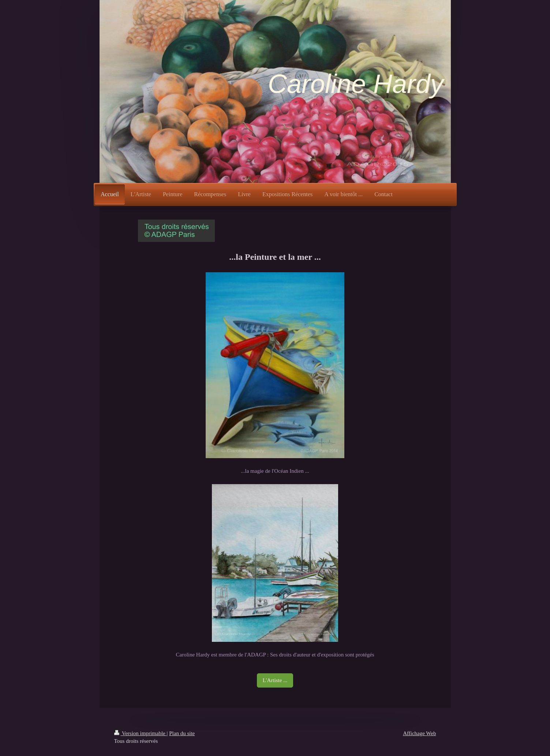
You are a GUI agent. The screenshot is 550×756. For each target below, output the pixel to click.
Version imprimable (141, 733)
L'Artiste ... (275, 680)
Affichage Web (419, 733)
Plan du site (182, 733)
